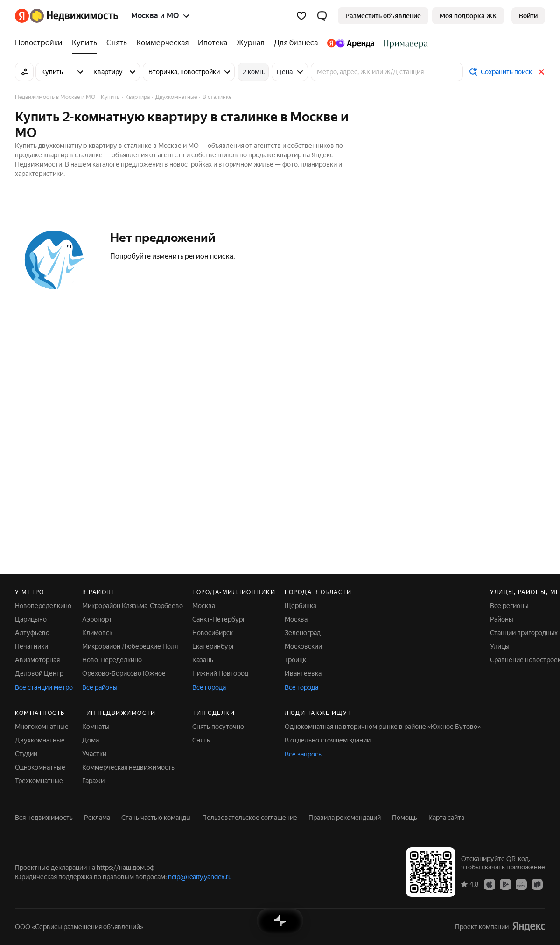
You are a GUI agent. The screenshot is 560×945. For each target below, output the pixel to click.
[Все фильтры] (24, 72)
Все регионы (509, 606)
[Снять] (117, 43)
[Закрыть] (541, 72)
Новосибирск (213, 633)
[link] (528, 16)
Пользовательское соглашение (250, 818)
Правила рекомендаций (345, 818)
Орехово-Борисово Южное (124, 673)
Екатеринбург (213, 646)
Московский (303, 646)
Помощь (405, 818)
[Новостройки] (41, 43)
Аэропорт (97, 619)
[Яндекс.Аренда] (351, 43)
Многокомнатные (42, 727)
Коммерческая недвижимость (128, 767)
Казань (203, 660)
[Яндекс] (22, 16)
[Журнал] (251, 43)
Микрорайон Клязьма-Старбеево (133, 606)
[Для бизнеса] (296, 43)
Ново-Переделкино (112, 660)
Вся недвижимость (44, 818)
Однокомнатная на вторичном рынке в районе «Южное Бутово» (383, 727)
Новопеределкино (43, 606)
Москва (204, 606)
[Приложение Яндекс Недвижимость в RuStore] (537, 884)
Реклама (97, 818)
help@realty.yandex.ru (200, 877)
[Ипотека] (213, 43)
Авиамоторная (37, 660)
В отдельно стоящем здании (328, 740)
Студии (26, 754)
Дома (91, 740)
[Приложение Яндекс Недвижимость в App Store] (490, 884)
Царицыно (31, 619)
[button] (322, 16)
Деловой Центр (39, 673)
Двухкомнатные (40, 740)
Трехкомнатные (39, 781)
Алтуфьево (32, 633)
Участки (94, 754)
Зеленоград (303, 633)
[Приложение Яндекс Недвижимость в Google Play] (505, 884)
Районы (502, 619)
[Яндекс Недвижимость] (74, 16)
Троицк (295, 660)
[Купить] (84, 43)
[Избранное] (301, 16)
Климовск (97, 633)
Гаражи (93, 781)
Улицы (500, 646)
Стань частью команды (156, 818)
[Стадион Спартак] (403, 43)
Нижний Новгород (220, 673)
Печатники (31, 646)
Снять (201, 740)
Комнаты (96, 727)
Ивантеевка (303, 673)
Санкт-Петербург (219, 619)
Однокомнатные (40, 767)
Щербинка (301, 606)
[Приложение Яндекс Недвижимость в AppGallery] (521, 884)
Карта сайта (446, 818)
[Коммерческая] (162, 43)
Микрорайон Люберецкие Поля (130, 646)
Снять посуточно (218, 727)
